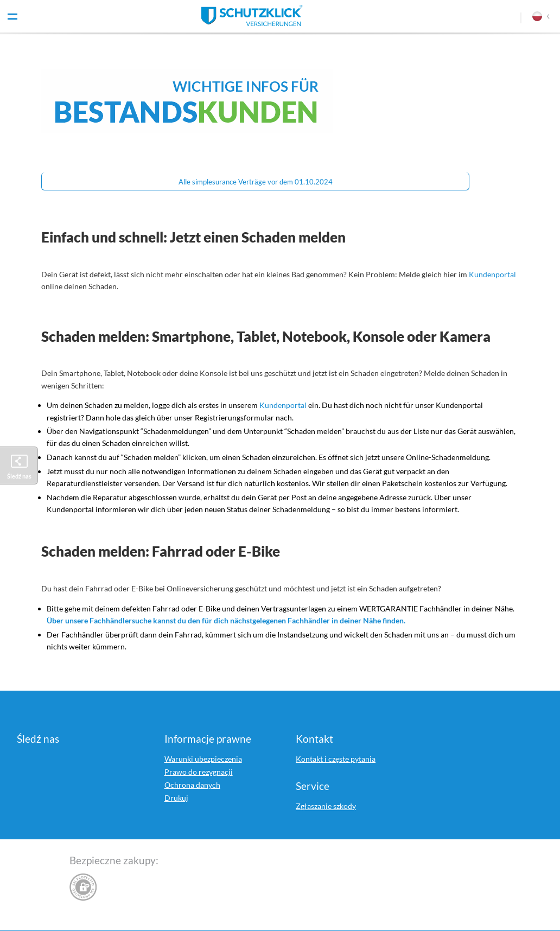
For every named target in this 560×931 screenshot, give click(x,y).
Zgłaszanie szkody (326, 806)
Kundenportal (492, 274)
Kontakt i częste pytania (336, 759)
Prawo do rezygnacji (199, 772)
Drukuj (176, 798)
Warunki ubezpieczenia (203, 759)
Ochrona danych (192, 785)
